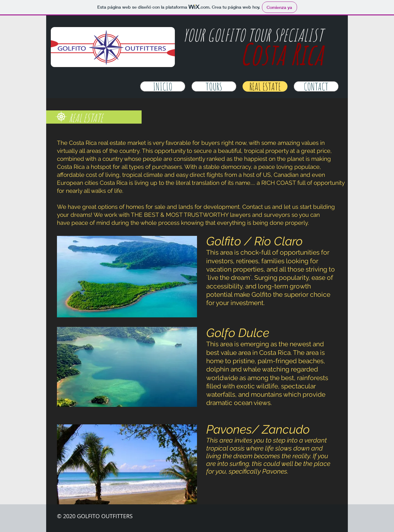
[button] (127, 277)
